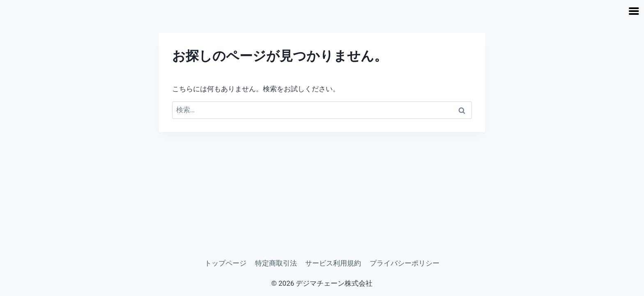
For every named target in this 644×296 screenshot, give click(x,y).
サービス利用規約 (333, 263)
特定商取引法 (276, 263)
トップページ (225, 263)
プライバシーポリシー (405, 263)
